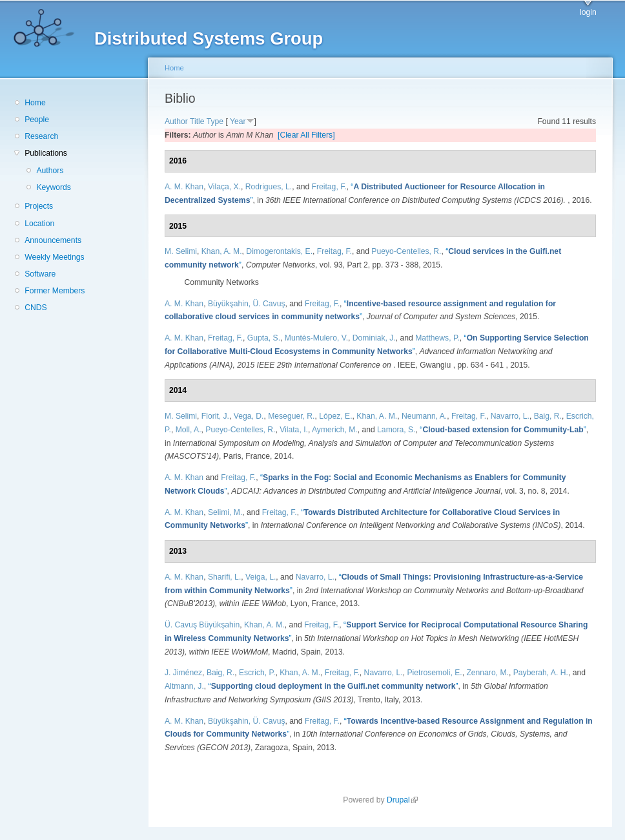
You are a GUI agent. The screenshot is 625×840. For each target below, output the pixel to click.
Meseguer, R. (291, 416)
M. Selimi (181, 251)
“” (503, 430)
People (37, 120)
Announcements (53, 240)
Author (176, 121)
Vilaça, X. (224, 187)
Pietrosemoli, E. (435, 673)
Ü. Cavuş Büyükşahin (202, 625)
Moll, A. (189, 430)
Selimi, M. (225, 512)
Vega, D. (249, 416)
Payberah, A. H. (541, 673)
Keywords (53, 187)
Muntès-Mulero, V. (316, 338)
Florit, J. (215, 416)
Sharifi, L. (224, 577)
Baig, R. (548, 416)
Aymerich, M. (335, 430)
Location (39, 224)
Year (238, 121)
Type (215, 121)
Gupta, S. (264, 338)
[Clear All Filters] (306, 135)
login (588, 12)
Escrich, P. (257, 673)
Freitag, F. (329, 187)
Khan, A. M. (222, 251)
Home (35, 103)
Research (41, 136)
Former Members (55, 291)
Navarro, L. (510, 416)
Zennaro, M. (487, 673)
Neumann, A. (424, 416)
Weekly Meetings (54, 257)
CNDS (36, 308)
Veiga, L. (261, 577)
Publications (46, 153)
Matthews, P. (437, 338)
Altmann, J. (184, 686)
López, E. (335, 416)
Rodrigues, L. (269, 187)
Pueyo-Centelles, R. (406, 251)
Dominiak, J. (374, 338)
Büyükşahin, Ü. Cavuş (247, 304)
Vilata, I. (294, 430)
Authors (50, 171)
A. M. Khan (184, 187)
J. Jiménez (183, 673)
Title (197, 121)
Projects (39, 206)
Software (40, 274)
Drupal (402, 800)
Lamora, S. (396, 430)
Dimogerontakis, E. (279, 251)
